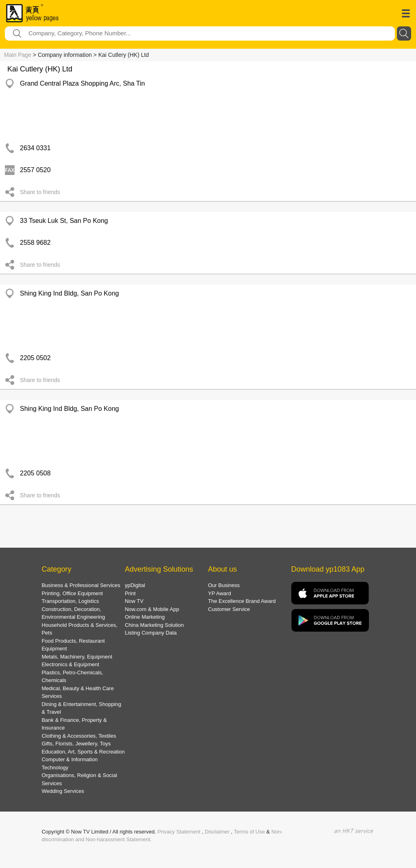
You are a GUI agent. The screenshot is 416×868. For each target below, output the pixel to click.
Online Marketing (145, 617)
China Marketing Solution (154, 625)
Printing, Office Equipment (72, 593)
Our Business (224, 585)
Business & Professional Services (81, 585)
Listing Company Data (151, 633)
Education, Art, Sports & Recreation (83, 752)
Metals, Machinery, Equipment (77, 657)
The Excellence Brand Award (242, 601)
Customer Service (229, 609)
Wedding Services (63, 791)
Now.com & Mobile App (152, 609)
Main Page (18, 55)
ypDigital (135, 585)
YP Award (220, 593)
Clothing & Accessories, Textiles (79, 736)
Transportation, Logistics (70, 601)
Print (130, 593)
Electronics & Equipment (70, 664)
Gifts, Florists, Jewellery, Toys (76, 744)
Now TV (134, 601)
